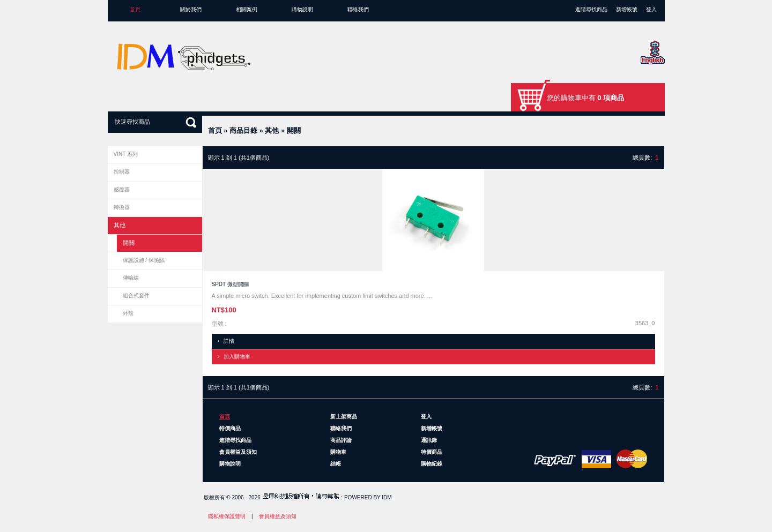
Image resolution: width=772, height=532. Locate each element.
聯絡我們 (358, 9)
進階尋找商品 (591, 9)
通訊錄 (429, 440)
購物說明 (302, 9)
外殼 (128, 313)
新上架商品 (344, 417)
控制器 (122, 172)
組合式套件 (136, 295)
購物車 (338, 452)
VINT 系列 (126, 154)
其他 (272, 130)
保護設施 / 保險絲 (144, 260)
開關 (294, 130)
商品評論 (341, 440)
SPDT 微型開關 (230, 284)
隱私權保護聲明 (227, 516)
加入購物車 (237, 357)
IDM (387, 497)
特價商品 (230, 428)
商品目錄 (243, 130)
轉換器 (122, 207)
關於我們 (191, 9)
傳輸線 (131, 278)
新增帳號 (627, 9)
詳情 (229, 341)
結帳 (336, 464)
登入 (651, 9)
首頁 (135, 9)
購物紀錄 (432, 464)
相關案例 (247, 9)
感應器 (122, 189)
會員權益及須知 (238, 452)
